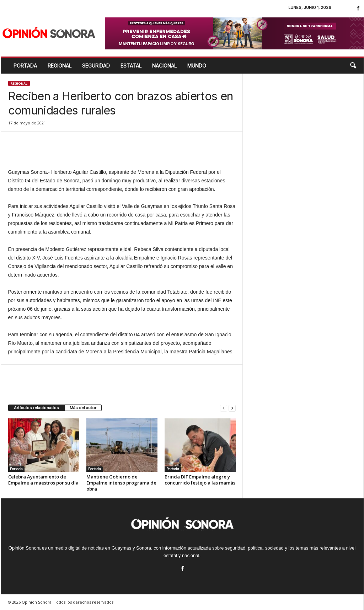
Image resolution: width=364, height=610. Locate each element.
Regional (19, 83)
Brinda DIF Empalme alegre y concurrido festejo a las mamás (200, 480)
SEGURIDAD (96, 66)
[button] (353, 66)
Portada (25, 66)
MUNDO (197, 66)
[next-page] (232, 408)
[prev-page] (224, 408)
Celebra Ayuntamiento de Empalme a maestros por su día (43, 480)
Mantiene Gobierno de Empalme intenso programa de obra (121, 483)
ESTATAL (131, 66)
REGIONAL (60, 66)
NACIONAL (164, 66)
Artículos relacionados (36, 408)
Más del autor (83, 408)
